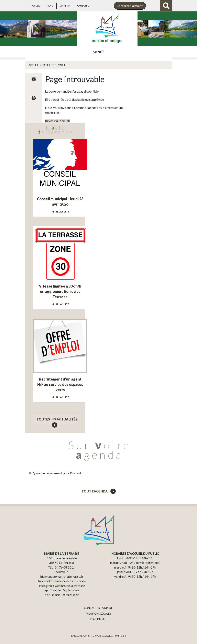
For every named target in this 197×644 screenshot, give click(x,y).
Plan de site (83, 6)
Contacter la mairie (130, 6)
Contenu (65, 6)
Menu (50, 6)
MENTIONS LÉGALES (98, 614)
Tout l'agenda (99, 491)
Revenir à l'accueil (57, 121)
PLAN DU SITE (99, 619)
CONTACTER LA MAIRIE (99, 608)
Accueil (36, 6)
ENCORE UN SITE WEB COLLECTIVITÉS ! (98, 636)
